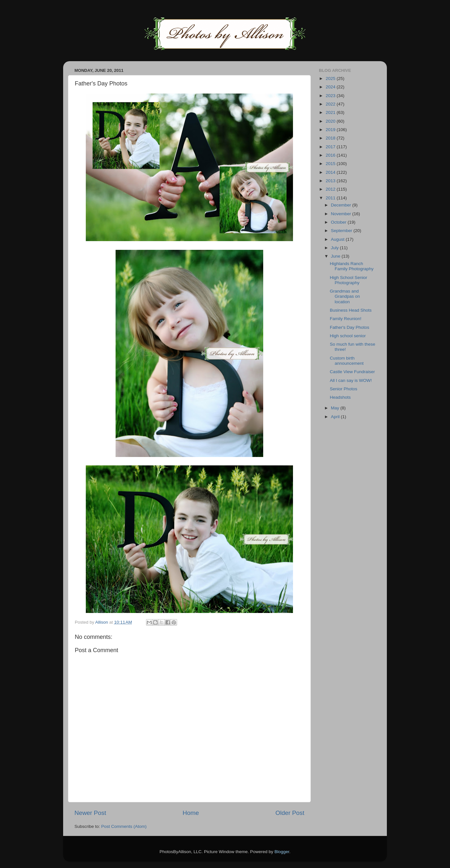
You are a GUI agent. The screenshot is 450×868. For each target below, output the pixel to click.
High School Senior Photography (349, 280)
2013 (331, 181)
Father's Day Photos (350, 327)
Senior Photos (344, 389)
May (336, 408)
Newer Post (90, 813)
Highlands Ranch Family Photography (352, 266)
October (339, 222)
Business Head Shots (351, 310)
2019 (331, 130)
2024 (331, 87)
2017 (331, 147)
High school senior (348, 336)
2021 (331, 112)
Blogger (282, 852)
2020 (331, 121)
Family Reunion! (346, 319)
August (338, 239)
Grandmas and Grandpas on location (345, 296)
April (336, 417)
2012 (331, 189)
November (342, 214)
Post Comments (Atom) (124, 826)
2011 (331, 198)
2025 (331, 78)
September (342, 231)
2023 (331, 96)
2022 (331, 104)
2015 (331, 164)
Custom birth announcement (347, 361)
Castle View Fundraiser (352, 372)
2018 (331, 138)
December (342, 205)
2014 (331, 172)
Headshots (340, 397)
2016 (331, 155)
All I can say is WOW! (351, 380)
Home (191, 813)
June (336, 256)
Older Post (290, 813)
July (335, 248)
